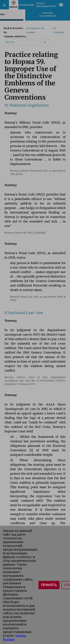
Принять (49, 585)
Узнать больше (14, 637)
